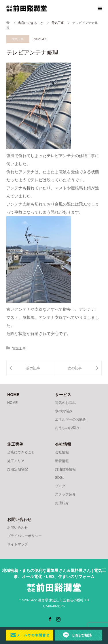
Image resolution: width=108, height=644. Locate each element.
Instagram (58, 619)
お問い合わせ (18, 528)
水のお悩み (64, 411)
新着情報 (62, 461)
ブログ (60, 486)
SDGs (60, 478)
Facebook (50, 619)
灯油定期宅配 (18, 469)
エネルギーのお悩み (71, 419)
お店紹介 (62, 503)
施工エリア (16, 461)
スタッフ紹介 (65, 494)
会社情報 (62, 452)
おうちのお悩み (67, 428)
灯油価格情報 (65, 469)
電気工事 (18, 39)
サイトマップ (18, 544)
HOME (12, 403)
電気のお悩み (65, 403)
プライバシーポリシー (24, 536)
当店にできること (21, 452)
